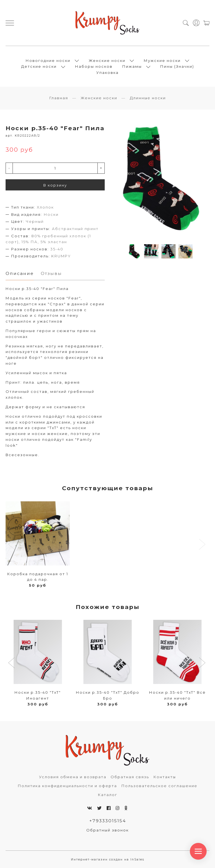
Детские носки (39, 66)
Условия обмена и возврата (73, 777)
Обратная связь (130, 777)
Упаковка (107, 72)
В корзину (55, 185)
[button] (12, 663)
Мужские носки (162, 61)
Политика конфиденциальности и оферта (67, 786)
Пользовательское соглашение (159, 786)
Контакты (165, 777)
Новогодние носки (48, 61)
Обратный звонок (107, 830)
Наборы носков (94, 66)
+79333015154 (108, 821)
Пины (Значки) (177, 66)
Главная (59, 98)
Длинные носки (148, 98)
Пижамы (132, 66)
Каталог (107, 795)
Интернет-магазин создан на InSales (108, 859)
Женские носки (107, 61)
